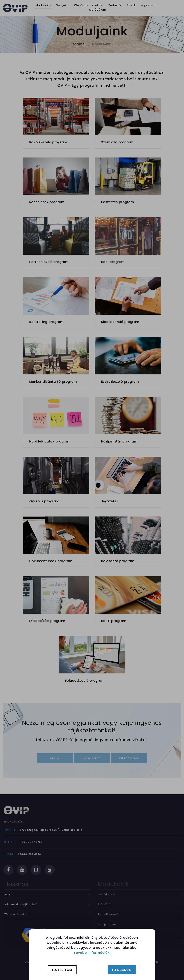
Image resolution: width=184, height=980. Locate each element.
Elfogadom (122, 970)
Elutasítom (62, 970)
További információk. (92, 953)
